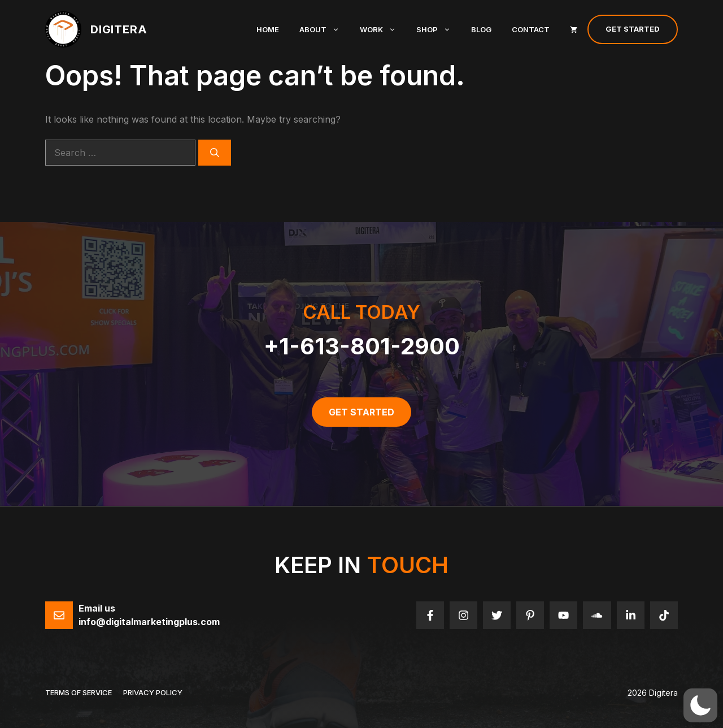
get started (361, 412)
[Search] (215, 153)
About (325, 29)
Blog (481, 29)
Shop (439, 29)
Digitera (119, 29)
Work (383, 29)
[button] (700, 705)
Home (268, 29)
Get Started (633, 29)
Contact (531, 29)
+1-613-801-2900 (362, 346)
